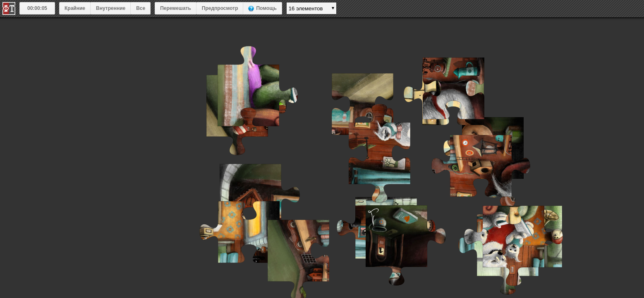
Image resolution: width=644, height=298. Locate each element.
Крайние (75, 8)
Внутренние (111, 8)
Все (141, 8)
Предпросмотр (220, 8)
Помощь (266, 8)
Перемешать (176, 8)
